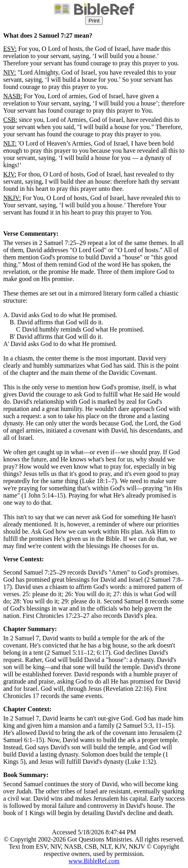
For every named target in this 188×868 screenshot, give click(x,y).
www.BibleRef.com (94, 861)
